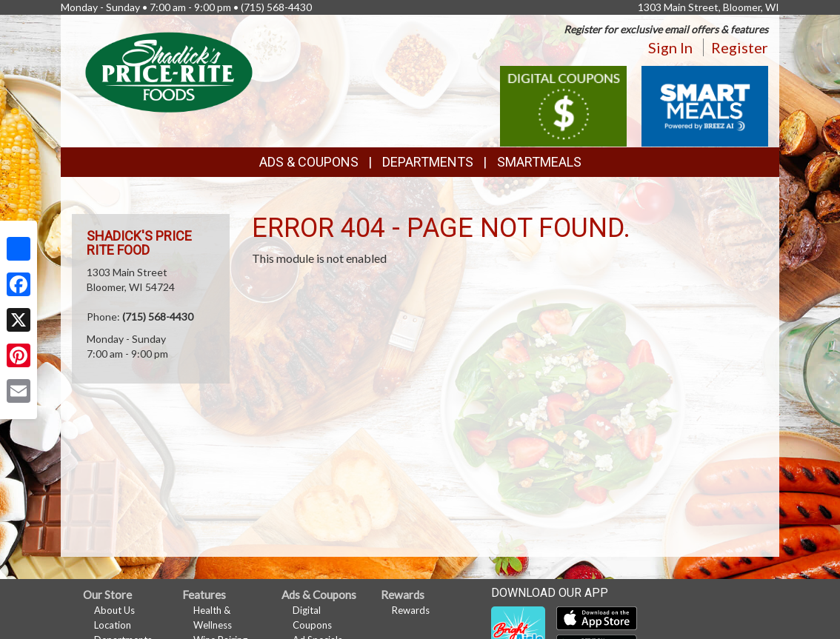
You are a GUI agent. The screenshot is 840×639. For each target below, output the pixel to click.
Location (113, 625)
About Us (114, 610)
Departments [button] (428, 162)
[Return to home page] (169, 71)
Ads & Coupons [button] (309, 162)
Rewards (411, 610)
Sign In (670, 47)
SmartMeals (539, 162)
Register (740, 47)
